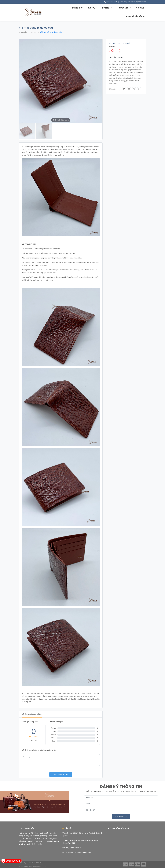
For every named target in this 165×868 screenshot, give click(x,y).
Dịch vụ (91, 8)
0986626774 (112, 2)
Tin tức (32, 863)
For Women (123, 8)
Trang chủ (77, 8)
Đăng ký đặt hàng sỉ (136, 16)
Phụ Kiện (140, 8)
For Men (106, 8)
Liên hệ (39, 863)
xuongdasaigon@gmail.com (134, 2)
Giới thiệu (23, 863)
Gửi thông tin (121, 816)
